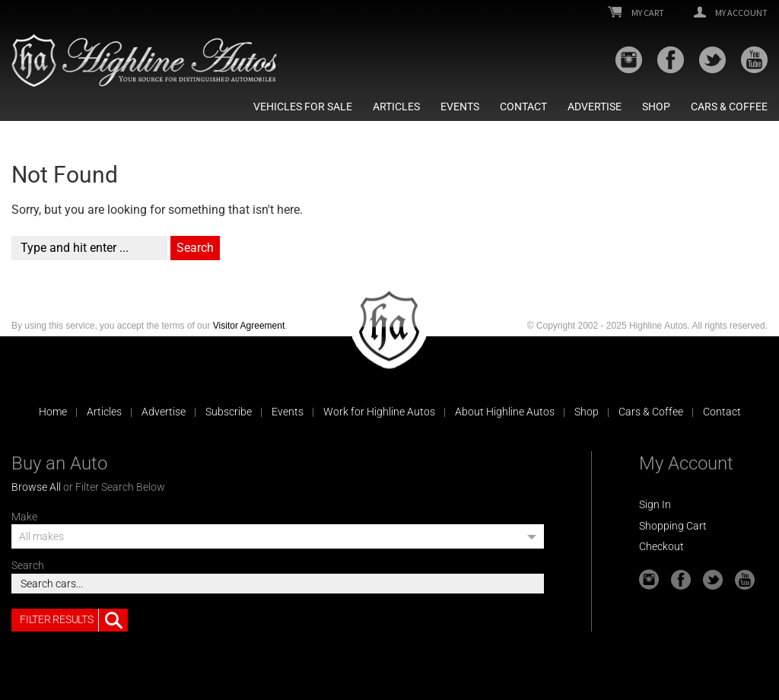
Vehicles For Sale (303, 107)
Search (28, 565)
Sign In (655, 504)
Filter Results (74, 620)
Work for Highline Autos (379, 412)
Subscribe (229, 412)
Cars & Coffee (729, 107)
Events (460, 107)
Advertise (595, 107)
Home (53, 412)
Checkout (661, 546)
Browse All (36, 487)
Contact (523, 107)
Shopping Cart (673, 526)
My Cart (636, 13)
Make (24, 517)
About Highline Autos (505, 412)
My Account (731, 13)
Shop (656, 107)
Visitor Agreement (249, 326)
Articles (396, 107)
